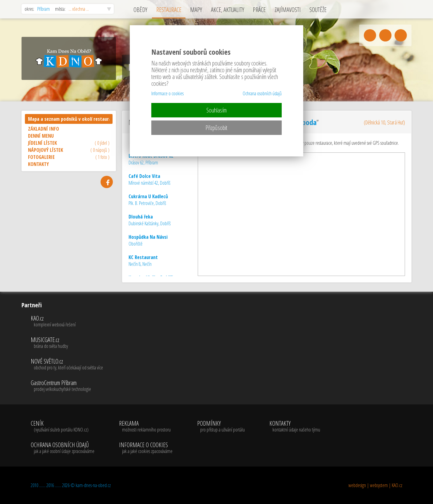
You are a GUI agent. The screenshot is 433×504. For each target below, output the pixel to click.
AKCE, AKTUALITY (228, 10)
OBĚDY (140, 10)
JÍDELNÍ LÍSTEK (69, 143)
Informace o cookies (167, 93)
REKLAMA (146, 427)
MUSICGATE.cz (67, 343)
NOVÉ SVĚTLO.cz (67, 364)
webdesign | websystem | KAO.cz (375, 485)
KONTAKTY (38, 164)
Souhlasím (217, 110)
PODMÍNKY (221, 427)
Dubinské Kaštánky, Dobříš (150, 220)
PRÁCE (259, 10)
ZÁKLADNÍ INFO (44, 129)
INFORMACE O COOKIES (146, 448)
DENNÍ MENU (41, 136)
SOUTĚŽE (318, 10)
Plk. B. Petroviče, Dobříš (148, 200)
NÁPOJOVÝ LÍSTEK (69, 150)
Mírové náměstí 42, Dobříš (149, 179)
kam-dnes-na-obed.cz (93, 485)
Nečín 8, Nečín (143, 261)
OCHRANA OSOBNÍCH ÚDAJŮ (63, 448)
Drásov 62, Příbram (151, 159)
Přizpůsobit (216, 128)
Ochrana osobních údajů (262, 93)
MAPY (196, 10)
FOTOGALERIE (69, 157)
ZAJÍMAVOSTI (288, 10)
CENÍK (63, 427)
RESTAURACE (169, 10)
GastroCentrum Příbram (67, 386)
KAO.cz (67, 321)
